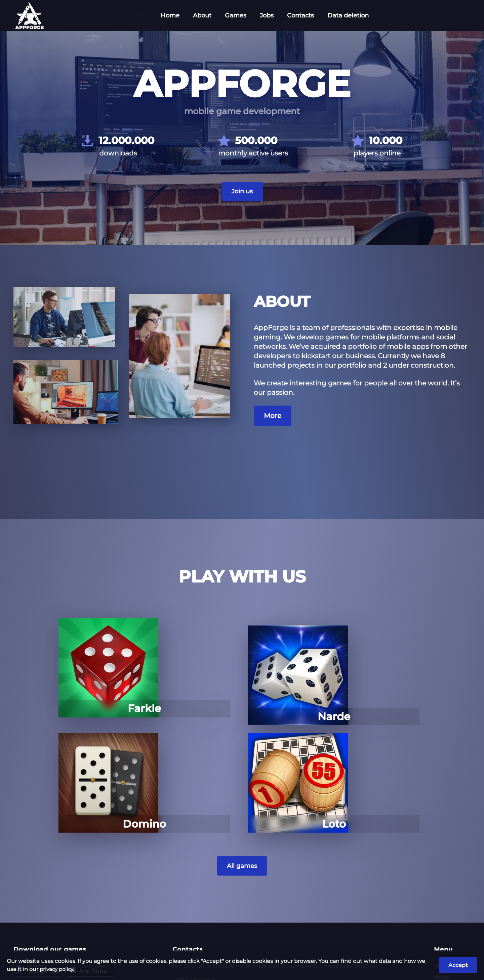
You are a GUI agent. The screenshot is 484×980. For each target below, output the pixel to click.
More (273, 428)
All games (242, 761)
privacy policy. (68, 968)
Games (236, 15)
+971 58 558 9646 (195, 876)
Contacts (300, 15)
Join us (242, 204)
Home (170, 15)
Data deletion (348, 15)
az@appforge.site (196, 905)
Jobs (267, 15)
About (202, 15)
